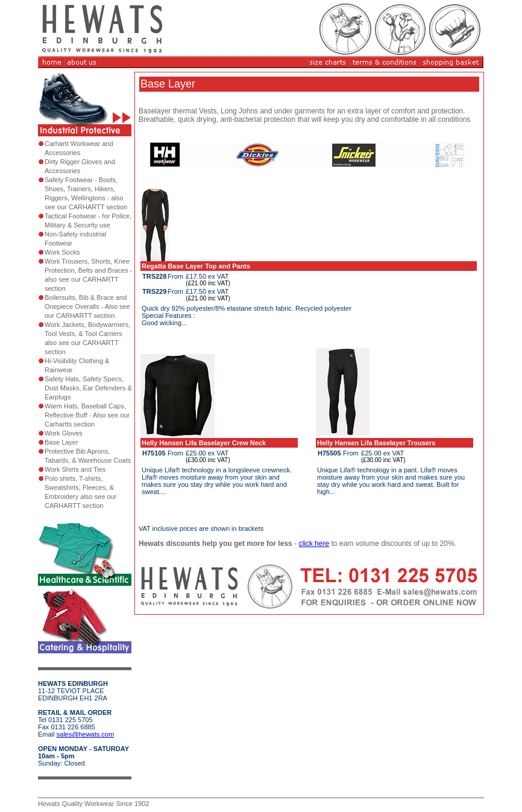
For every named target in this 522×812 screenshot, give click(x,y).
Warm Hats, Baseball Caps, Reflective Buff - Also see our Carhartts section (87, 415)
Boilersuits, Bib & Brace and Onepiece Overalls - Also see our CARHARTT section (87, 306)
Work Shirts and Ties (75, 469)
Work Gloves (64, 433)
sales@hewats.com (86, 734)
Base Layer (61, 442)
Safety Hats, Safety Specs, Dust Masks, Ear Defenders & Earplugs (88, 388)
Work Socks (62, 252)
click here (314, 544)
